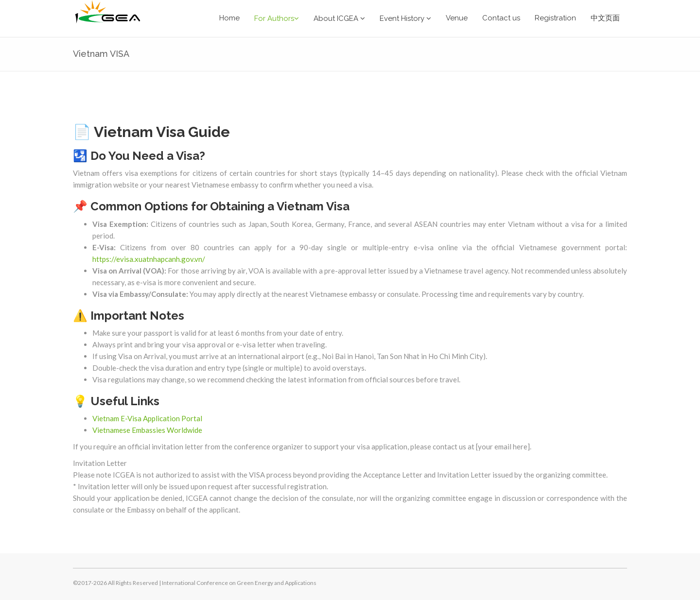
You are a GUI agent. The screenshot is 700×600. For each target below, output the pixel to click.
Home (229, 18)
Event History (405, 18)
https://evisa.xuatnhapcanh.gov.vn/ (149, 259)
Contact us (501, 18)
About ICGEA (339, 18)
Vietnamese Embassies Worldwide (147, 430)
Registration (555, 18)
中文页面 (605, 18)
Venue (457, 18)
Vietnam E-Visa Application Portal (147, 418)
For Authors (277, 18)
